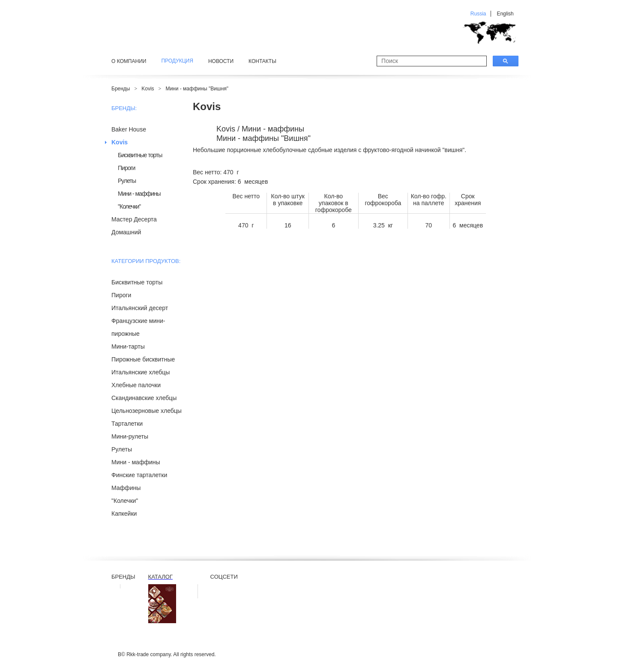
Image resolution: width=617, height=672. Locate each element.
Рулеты (127, 181)
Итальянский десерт (140, 308)
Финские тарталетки (139, 475)
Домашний (126, 232)
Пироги (126, 168)
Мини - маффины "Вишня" (197, 89)
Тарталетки (127, 424)
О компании (129, 61)
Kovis (148, 89)
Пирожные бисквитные (143, 359)
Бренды (121, 89)
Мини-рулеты (130, 436)
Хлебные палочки (136, 385)
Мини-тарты (128, 346)
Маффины (126, 488)
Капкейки (124, 514)
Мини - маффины (139, 194)
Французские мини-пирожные (138, 327)
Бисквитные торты (140, 155)
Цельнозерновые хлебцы (147, 411)
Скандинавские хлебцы (144, 398)
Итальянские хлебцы (141, 372)
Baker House (129, 129)
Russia (478, 14)
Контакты (262, 61)
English (505, 14)
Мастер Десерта (134, 219)
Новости (221, 61)
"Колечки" (129, 206)
